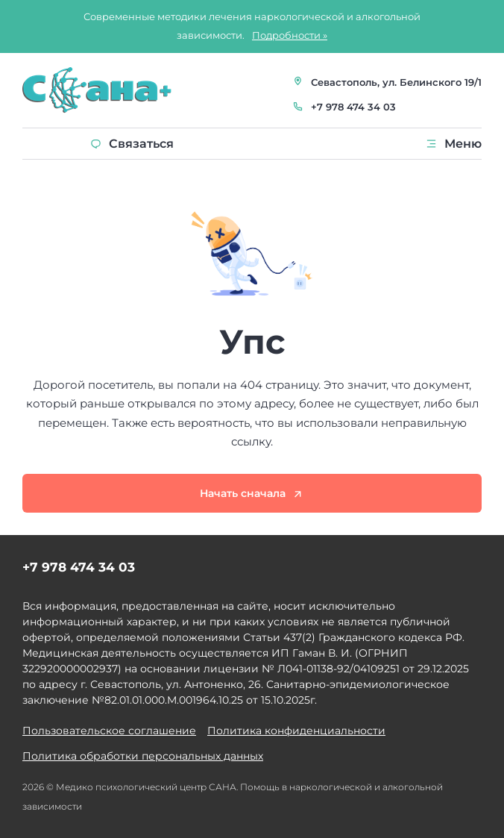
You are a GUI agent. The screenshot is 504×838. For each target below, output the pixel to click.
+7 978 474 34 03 (353, 107)
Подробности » (290, 35)
